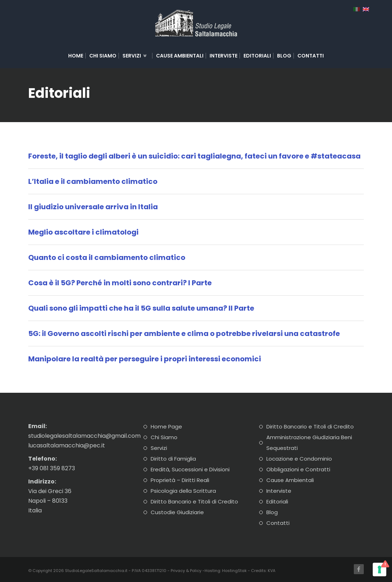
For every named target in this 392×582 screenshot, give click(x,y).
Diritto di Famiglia (173, 459)
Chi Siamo (103, 56)
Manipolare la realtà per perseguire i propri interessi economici (145, 359)
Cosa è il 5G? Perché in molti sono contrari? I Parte (120, 283)
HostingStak (234, 571)
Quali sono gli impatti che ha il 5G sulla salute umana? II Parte (141, 308)
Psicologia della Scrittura (183, 491)
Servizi (135, 56)
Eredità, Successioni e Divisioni (190, 469)
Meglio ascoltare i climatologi (83, 232)
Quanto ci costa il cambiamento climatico (107, 257)
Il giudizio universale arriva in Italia (93, 207)
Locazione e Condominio (299, 459)
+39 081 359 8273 (52, 468)
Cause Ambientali (180, 56)
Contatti (311, 56)
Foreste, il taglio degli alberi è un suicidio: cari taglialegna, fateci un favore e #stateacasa (194, 156)
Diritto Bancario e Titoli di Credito (194, 501)
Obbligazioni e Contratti (298, 469)
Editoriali (257, 56)
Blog (284, 56)
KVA (272, 571)
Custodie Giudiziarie (177, 512)
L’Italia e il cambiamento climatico (93, 181)
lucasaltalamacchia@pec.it (67, 445)
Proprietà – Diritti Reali (180, 480)
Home (76, 56)
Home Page (166, 427)
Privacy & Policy (186, 571)
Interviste (223, 56)
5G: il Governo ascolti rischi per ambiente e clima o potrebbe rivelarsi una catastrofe (184, 333)
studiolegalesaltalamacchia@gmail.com (84, 436)
